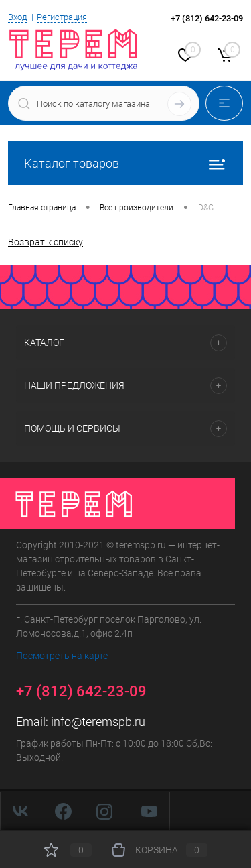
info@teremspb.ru (98, 722)
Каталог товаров (125, 163)
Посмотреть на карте (62, 656)
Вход (17, 17)
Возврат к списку (46, 242)
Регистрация (62, 17)
